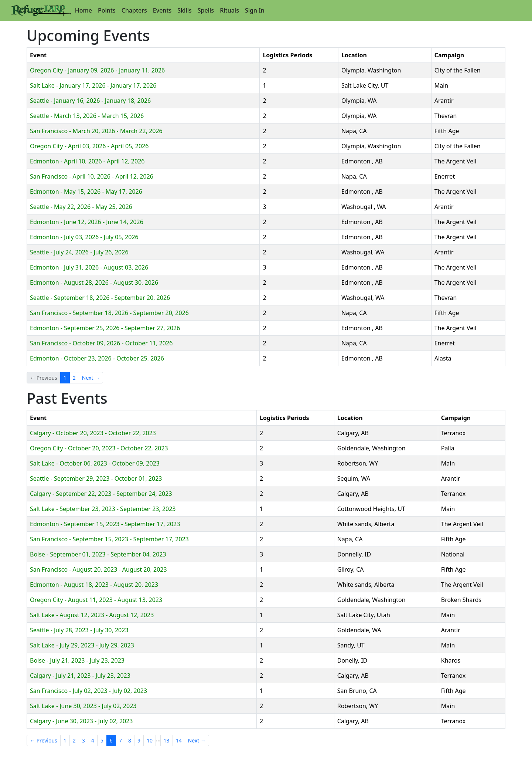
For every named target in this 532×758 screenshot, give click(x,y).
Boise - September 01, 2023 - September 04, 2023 (98, 554)
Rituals (229, 10)
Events (162, 10)
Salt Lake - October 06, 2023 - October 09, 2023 (95, 463)
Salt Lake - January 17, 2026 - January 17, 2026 (93, 85)
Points (107, 10)
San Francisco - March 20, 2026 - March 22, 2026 (96, 131)
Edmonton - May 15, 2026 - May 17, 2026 (86, 192)
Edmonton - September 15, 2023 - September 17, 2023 (105, 524)
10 (150, 740)
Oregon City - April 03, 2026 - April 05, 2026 (89, 146)
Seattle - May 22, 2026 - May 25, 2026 (81, 207)
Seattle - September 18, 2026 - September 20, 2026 (100, 298)
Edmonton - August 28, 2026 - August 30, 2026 (94, 282)
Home (83, 10)
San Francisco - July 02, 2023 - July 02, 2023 (88, 691)
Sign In (255, 10)
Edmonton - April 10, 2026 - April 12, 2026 (87, 161)
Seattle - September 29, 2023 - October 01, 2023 (96, 478)
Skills (184, 10)
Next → (91, 378)
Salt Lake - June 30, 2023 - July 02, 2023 (83, 706)
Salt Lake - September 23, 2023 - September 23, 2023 (103, 509)
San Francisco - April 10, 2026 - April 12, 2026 (92, 176)
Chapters (134, 10)
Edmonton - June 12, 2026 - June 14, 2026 (87, 222)
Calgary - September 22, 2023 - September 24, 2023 (101, 494)
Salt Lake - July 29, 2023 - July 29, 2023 (82, 645)
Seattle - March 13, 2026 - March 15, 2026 (87, 116)
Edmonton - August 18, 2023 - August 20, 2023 (94, 585)
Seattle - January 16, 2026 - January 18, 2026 (90, 101)
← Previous (44, 740)
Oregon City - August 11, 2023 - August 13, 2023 (96, 600)
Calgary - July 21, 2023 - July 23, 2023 (80, 676)
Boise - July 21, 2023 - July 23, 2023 (77, 660)
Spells (206, 10)
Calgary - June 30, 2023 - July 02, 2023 (81, 721)
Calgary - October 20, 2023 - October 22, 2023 (93, 433)
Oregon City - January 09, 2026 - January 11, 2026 (97, 70)
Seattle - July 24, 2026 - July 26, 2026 (79, 252)
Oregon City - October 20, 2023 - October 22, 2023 (99, 448)
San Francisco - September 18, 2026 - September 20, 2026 (109, 313)
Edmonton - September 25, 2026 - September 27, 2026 (105, 328)
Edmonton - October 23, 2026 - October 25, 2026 (97, 358)
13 (167, 740)
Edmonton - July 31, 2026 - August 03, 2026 (89, 267)
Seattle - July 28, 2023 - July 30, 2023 (79, 630)
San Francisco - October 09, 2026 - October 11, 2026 (101, 343)
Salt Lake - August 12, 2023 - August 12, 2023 (92, 615)
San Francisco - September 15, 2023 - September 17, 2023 (109, 539)
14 (179, 740)
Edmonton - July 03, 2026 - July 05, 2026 (84, 237)
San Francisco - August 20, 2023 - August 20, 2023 (98, 569)
